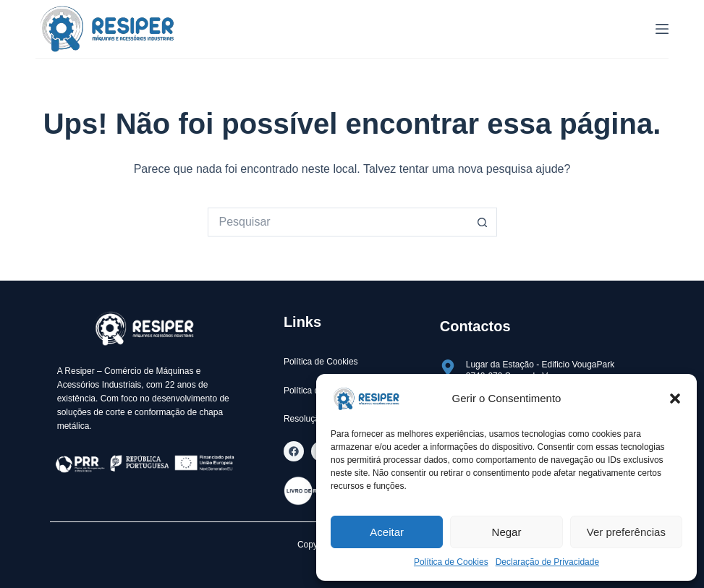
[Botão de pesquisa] (483, 222)
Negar (507, 532)
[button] (675, 399)
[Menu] (662, 29)
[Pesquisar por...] (338, 222)
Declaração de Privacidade (547, 562)
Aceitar (387, 532)
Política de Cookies (451, 562)
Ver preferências (626, 532)
